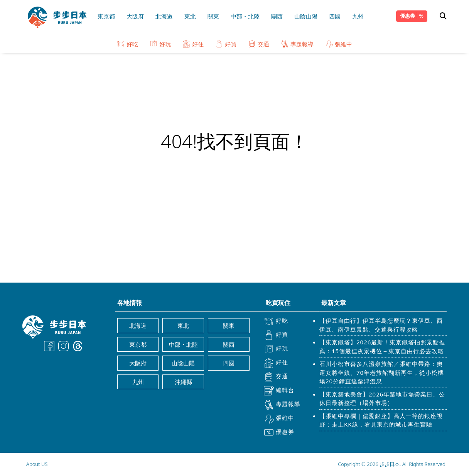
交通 (259, 44)
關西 (277, 16)
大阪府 (135, 16)
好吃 (127, 44)
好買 (226, 44)
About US (37, 464)
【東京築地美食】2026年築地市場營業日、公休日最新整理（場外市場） (382, 399)
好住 (193, 44)
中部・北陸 (245, 16)
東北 (190, 16)
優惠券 (407, 16)
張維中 (339, 44)
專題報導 (297, 44)
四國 (335, 16)
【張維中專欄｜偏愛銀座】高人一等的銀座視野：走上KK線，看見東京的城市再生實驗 (381, 420)
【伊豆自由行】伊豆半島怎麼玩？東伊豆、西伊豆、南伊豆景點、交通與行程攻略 (381, 325)
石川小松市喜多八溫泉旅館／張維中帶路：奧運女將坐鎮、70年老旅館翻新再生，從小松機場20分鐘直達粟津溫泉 (382, 372)
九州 (358, 16)
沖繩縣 (183, 382)
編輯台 (279, 391)
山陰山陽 (306, 16)
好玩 (160, 44)
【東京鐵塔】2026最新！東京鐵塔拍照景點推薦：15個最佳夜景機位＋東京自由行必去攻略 (382, 346)
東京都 (106, 16)
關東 (213, 16)
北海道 (164, 16)
